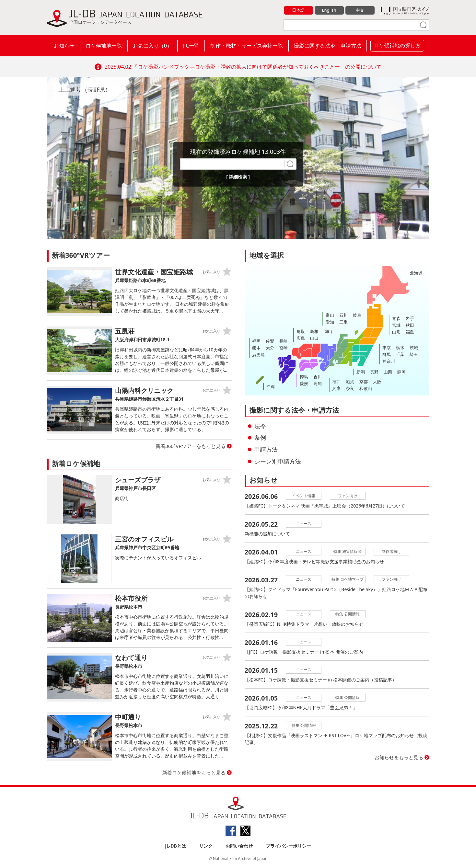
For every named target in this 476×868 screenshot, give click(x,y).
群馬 (387, 354)
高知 (318, 383)
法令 (260, 426)
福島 (410, 332)
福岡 (256, 341)
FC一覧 (191, 46)
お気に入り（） (152, 46)
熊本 (256, 348)
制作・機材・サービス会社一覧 (247, 46)
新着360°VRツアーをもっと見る (191, 446)
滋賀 (350, 382)
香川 (318, 377)
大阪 (377, 382)
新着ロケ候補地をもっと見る (194, 772)
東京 (387, 348)
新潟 (361, 372)
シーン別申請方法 (278, 461)
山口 (314, 338)
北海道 (416, 273)
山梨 (388, 372)
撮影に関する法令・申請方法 (328, 46)
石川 (343, 315)
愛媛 (304, 383)
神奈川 (389, 361)
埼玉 (414, 354)
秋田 (410, 325)
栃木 (400, 348)
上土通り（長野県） (85, 89)
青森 (396, 318)
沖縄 (271, 386)
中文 (360, 10)
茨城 (414, 348)
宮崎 (284, 348)
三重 (343, 322)
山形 (396, 332)
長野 (374, 372)
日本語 (298, 10)
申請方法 (266, 449)
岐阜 (357, 315)
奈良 (350, 388)
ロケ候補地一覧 (104, 46)
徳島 (304, 377)
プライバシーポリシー (288, 846)
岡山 (328, 331)
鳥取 (301, 331)
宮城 (396, 325)
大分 (270, 348)
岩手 (410, 318)
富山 (330, 315)
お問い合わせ (239, 846)
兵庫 (336, 388)
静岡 (401, 372)
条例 (260, 438)
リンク (206, 846)
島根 (314, 331)
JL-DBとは (175, 846)
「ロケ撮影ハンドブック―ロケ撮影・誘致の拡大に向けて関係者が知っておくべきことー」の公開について (257, 67)
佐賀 (270, 341)
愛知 (330, 322)
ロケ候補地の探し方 (397, 45)
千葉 (400, 354)
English (329, 10)
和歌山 (366, 388)
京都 (364, 382)
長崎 (284, 341)
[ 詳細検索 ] (238, 177)
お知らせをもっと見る (399, 757)
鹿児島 (258, 355)
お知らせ (64, 46)
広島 (301, 338)
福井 (336, 382)
